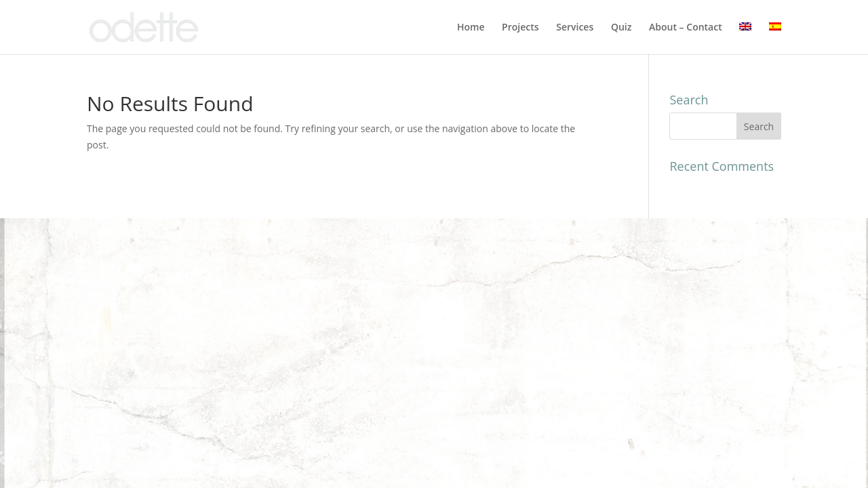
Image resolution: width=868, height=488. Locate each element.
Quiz (622, 28)
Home (471, 28)
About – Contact (686, 28)
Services (575, 28)
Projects (520, 28)
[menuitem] (745, 38)
